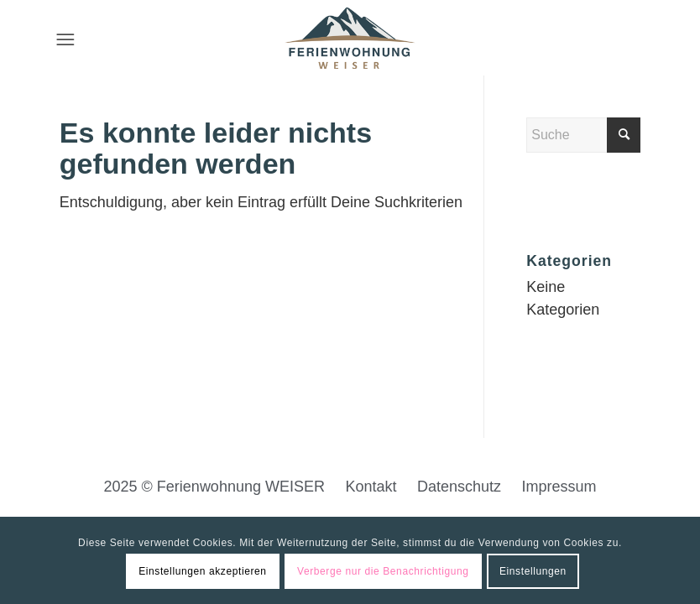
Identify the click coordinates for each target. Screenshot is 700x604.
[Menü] (65, 38)
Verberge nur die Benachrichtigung (383, 571)
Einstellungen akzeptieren (202, 571)
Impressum (559, 487)
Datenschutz (459, 487)
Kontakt (371, 487)
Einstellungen (533, 571)
